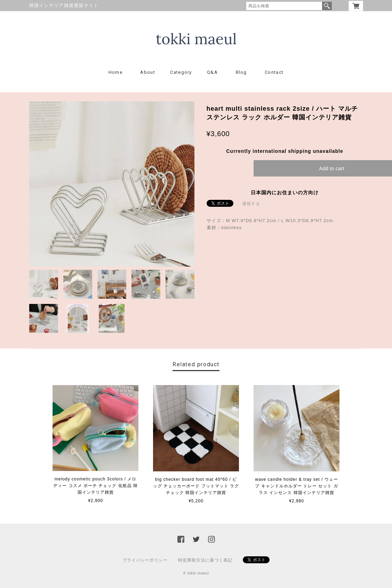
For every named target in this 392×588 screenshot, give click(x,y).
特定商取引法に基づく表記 (205, 560)
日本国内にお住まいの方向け (285, 193)
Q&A (212, 72)
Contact (274, 72)
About (148, 72)
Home (115, 72)
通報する (251, 204)
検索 (327, 6)
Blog (241, 72)
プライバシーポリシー (145, 560)
